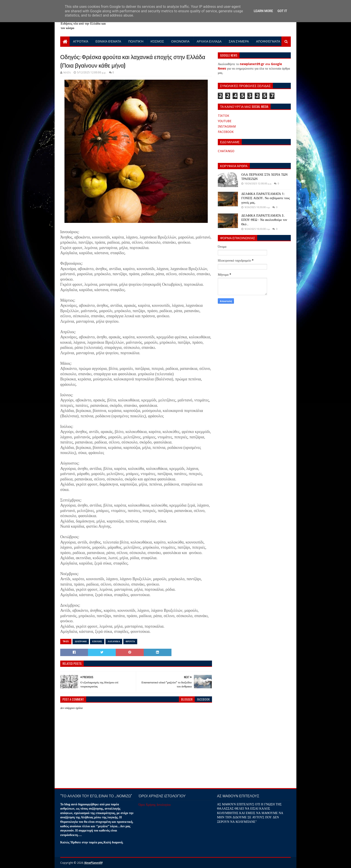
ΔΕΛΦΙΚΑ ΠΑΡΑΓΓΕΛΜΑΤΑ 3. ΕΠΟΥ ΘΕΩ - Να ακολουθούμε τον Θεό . (264, 220)
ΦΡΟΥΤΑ (130, 641)
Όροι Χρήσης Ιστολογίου (155, 805)
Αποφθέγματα (268, 41)
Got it (282, 11)
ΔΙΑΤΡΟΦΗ (81, 641)
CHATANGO (226, 151)
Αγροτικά (81, 41)
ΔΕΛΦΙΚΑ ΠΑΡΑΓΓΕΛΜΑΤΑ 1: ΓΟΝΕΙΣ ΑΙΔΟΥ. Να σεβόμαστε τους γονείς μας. (266, 198)
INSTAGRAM (227, 126)
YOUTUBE (225, 121)
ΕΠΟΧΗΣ (97, 641)
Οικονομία (180, 41)
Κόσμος (157, 41)
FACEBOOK (226, 132)
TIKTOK (224, 116)
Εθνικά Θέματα (108, 41)
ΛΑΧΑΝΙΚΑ (114, 641)
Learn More (263, 11)
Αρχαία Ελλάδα (209, 41)
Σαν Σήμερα (239, 41)
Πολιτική (136, 41)
